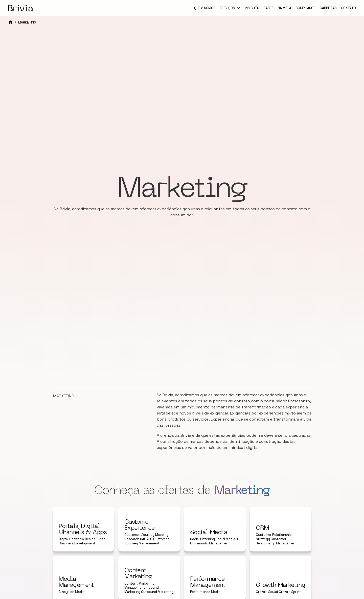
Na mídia (285, 8)
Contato (348, 8)
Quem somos (205, 8)
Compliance (305, 8)
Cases (268, 8)
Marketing (27, 22)
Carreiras (328, 8)
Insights (252, 8)
